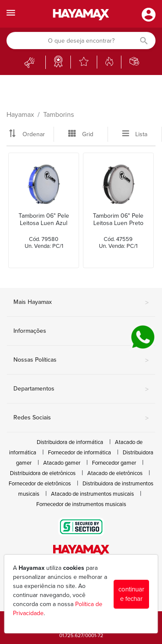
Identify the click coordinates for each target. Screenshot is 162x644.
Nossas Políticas (81, 360)
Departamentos (81, 389)
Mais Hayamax (81, 303)
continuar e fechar (131, 594)
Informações (81, 331)
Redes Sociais (81, 418)
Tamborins (59, 115)
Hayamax (20, 115)
